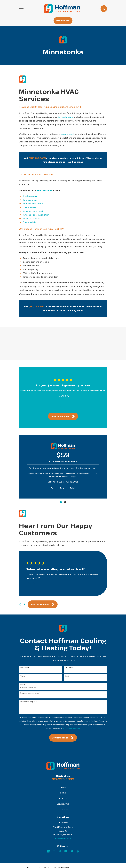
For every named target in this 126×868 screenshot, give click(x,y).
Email (63, 488)
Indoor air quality (31, 219)
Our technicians (66, 117)
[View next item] (65, 407)
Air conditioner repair (33, 211)
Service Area (63, 804)
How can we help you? (29, 702)
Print (72, 488)
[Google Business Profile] (48, 851)
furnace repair (67, 134)
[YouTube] (66, 851)
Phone (23, 676)
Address (23, 685)
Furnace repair (30, 200)
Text (53, 488)
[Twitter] (60, 851)
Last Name (69, 668)
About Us (63, 798)
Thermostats (30, 207)
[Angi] (78, 851)
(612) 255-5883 (37, 158)
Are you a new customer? (30, 693)
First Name (24, 668)
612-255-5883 (63, 779)
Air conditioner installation (36, 215)
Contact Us (63, 809)
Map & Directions (63, 838)
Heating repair (30, 196)
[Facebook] (54, 851)
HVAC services (44, 190)
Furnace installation (33, 204)
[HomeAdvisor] (72, 851)
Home (63, 793)
